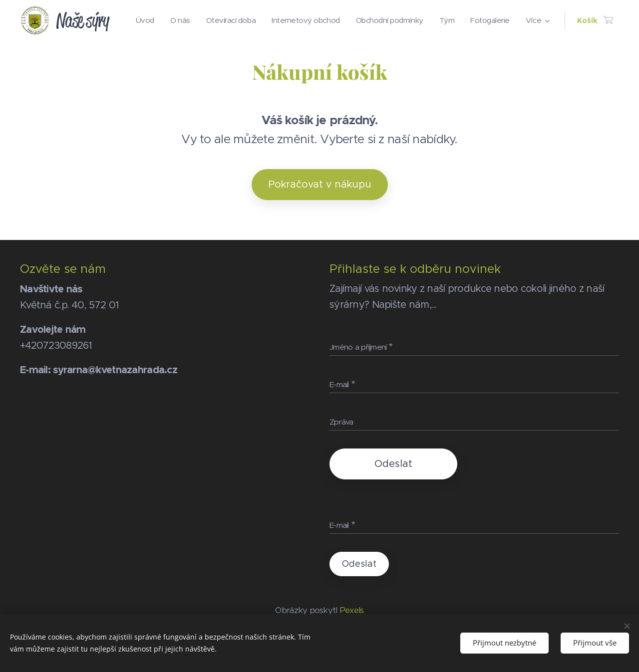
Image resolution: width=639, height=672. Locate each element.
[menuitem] (189, 20)
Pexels (352, 610)
